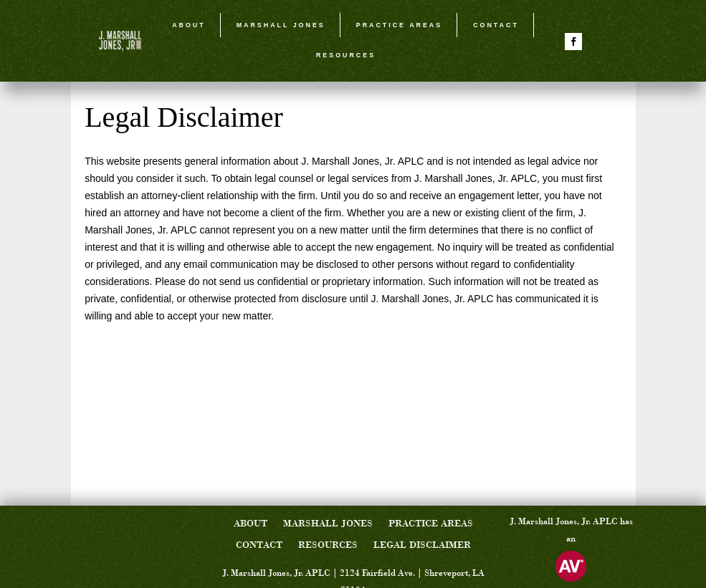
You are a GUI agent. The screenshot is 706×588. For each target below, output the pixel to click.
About (189, 25)
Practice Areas (399, 25)
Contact (496, 25)
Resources (346, 55)
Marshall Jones (281, 25)
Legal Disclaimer (422, 545)
